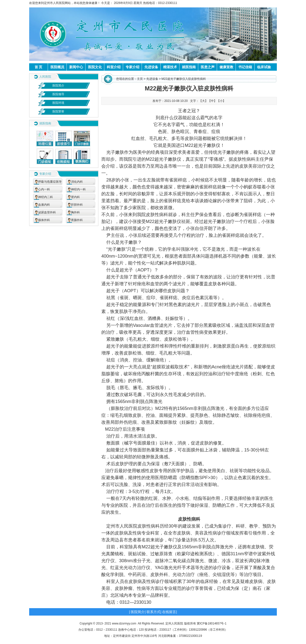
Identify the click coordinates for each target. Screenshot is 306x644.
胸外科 (75, 212)
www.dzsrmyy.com (124, 623)
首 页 (39, 67)
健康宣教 (226, 67)
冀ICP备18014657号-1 (212, 623)
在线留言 (169, 612)
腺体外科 (44, 220)
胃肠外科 (77, 220)
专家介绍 (132, 67)
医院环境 (58, 103)
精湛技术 (170, 67)
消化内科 (77, 182)
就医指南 (189, 67)
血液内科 (44, 205)
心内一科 (44, 189)
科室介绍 (114, 67)
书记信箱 (245, 67)
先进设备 (151, 67)
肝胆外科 (77, 205)
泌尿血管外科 (47, 212)
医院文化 (95, 67)
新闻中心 (76, 67)
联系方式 (153, 612)
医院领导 (58, 94)
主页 (140, 79)
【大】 (203, 101)
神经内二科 (45, 197)
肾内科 (75, 197)
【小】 (221, 101)
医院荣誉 (58, 111)
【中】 (212, 101)
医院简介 (58, 86)
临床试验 (264, 67)
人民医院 (45, 77)
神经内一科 (78, 189)
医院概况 (57, 67)
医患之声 (208, 67)
